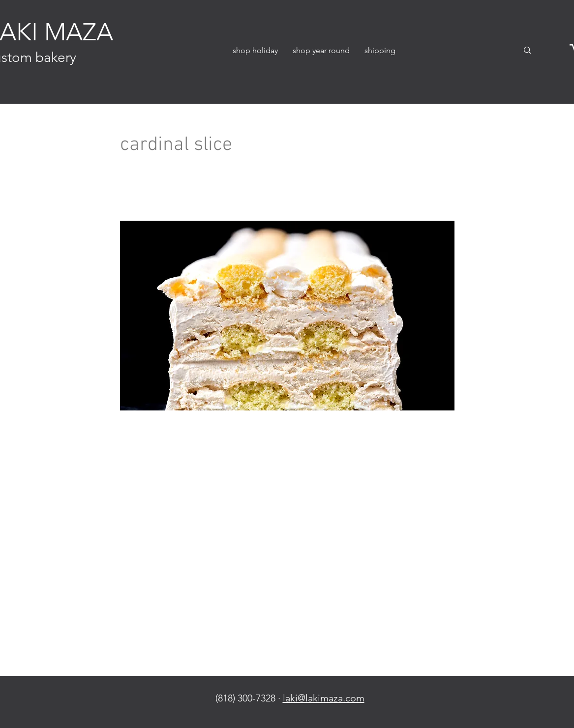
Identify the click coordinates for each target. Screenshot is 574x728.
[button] (255, 50)
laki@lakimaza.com (324, 698)
